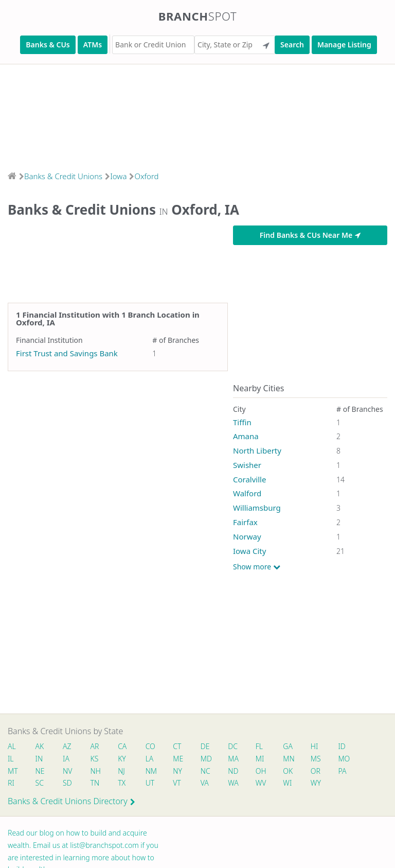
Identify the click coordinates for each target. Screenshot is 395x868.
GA (291, 746)
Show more (257, 567)
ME (180, 759)
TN (96, 783)
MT (13, 771)
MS (319, 759)
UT (152, 783)
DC (235, 746)
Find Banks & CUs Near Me (310, 235)
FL (262, 746)
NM (152, 771)
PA (346, 771)
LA (151, 759)
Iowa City (249, 551)
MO (347, 759)
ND (236, 771)
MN (292, 759)
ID (346, 746)
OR (319, 771)
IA (67, 759)
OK (291, 771)
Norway (247, 536)
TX (123, 783)
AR (96, 746)
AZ (68, 746)
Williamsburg (257, 508)
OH (264, 771)
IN (39, 759)
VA (207, 783)
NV (68, 771)
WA (236, 783)
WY (319, 783)
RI (11, 783)
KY (123, 759)
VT (179, 783)
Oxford (146, 176)
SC (40, 783)
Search (292, 45)
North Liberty (257, 450)
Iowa (118, 176)
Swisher (247, 465)
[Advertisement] (197, 114)
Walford (247, 493)
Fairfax (245, 522)
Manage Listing (344, 45)
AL (12, 746)
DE (207, 746)
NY (179, 771)
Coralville (249, 479)
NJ (123, 771)
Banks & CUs (48, 45)
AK (40, 746)
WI (291, 783)
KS (96, 759)
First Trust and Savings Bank (67, 353)
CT (179, 746)
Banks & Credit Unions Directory (71, 801)
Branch (198, 16)
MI (263, 759)
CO (152, 746)
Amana (246, 436)
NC (208, 771)
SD (68, 783)
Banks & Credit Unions (63, 176)
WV (264, 783)
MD (208, 759)
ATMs (93, 45)
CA (124, 746)
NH (97, 771)
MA (236, 759)
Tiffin (242, 422)
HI (318, 746)
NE (40, 771)
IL (11, 759)
